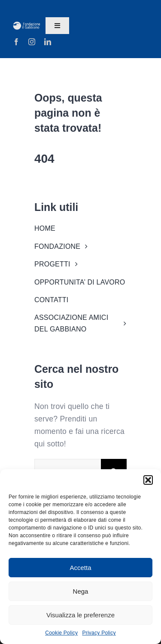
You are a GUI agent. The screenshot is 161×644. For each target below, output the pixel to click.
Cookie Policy (61, 633)
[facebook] (16, 42)
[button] (148, 480)
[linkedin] (48, 42)
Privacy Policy (99, 633)
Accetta (80, 568)
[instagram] (32, 42)
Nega (81, 591)
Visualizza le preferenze (80, 615)
